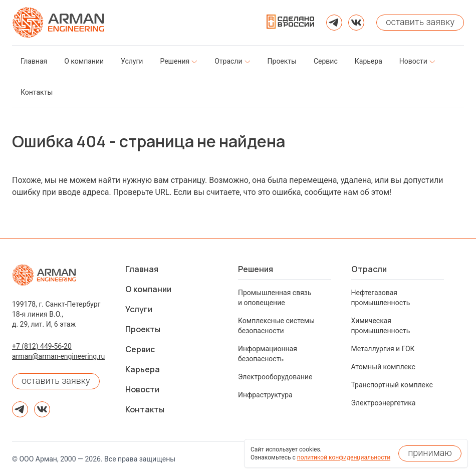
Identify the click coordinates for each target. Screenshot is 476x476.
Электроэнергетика (384, 403)
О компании (148, 289)
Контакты (145, 409)
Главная (142, 269)
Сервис (140, 349)
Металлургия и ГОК (383, 349)
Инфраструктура (265, 395)
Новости (142, 389)
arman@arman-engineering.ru (58, 356)
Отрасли (369, 269)
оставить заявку (56, 381)
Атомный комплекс (383, 367)
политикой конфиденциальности (344, 457)
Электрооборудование (275, 377)
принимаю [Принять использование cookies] (430, 453)
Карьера (143, 369)
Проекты (143, 329)
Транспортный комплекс (392, 385)
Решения (256, 269)
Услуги (139, 309)
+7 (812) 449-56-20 (42, 346)
